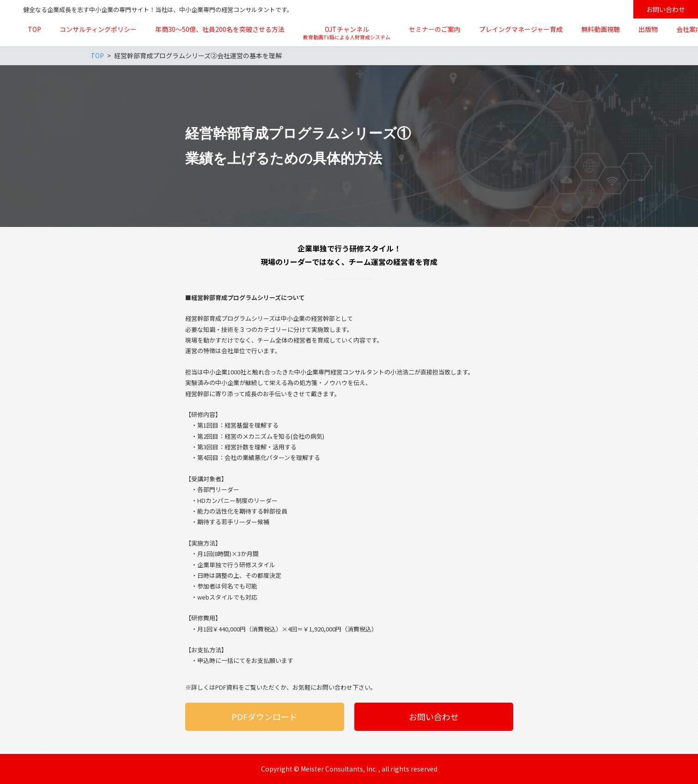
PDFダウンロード (264, 717)
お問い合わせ (666, 9)
